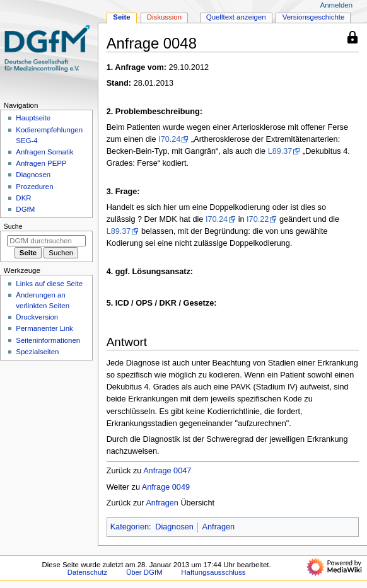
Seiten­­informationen (48, 340)
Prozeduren (34, 187)
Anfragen (162, 503)
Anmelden (337, 5)
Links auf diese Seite (49, 284)
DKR (23, 198)
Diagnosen (174, 527)
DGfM (25, 209)
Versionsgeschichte (314, 17)
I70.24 (169, 139)
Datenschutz (88, 572)
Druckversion (37, 317)
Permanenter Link (44, 328)
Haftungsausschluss (213, 572)
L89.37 (280, 151)
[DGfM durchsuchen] (46, 241)
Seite (121, 17)
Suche (13, 226)
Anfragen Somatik (44, 152)
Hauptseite (33, 118)
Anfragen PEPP (41, 163)
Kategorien (130, 527)
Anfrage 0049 (166, 487)
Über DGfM (144, 572)
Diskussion (164, 17)
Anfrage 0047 (167, 471)
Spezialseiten (37, 352)
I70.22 (258, 219)
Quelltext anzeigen (236, 17)
